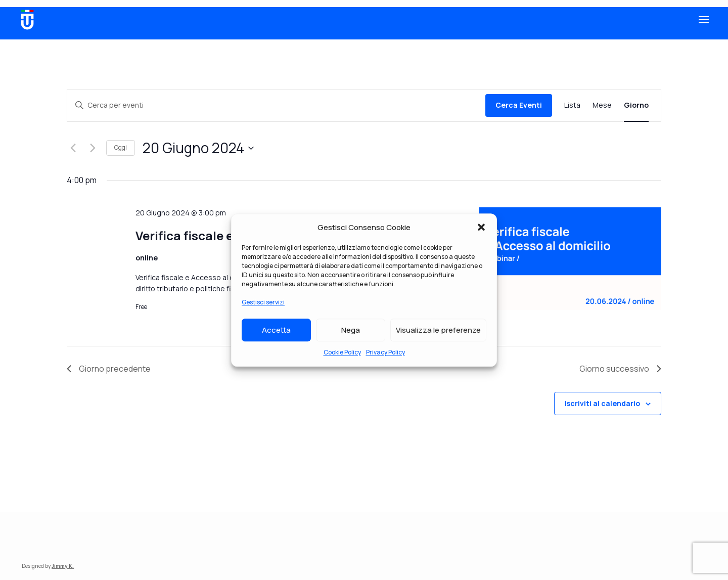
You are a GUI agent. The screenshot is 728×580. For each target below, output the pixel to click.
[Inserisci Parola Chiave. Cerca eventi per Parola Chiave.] (276, 105)
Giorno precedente (109, 369)
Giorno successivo (620, 369)
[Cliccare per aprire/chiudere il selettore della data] (198, 148)
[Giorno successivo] (93, 148)
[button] (481, 228)
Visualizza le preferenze (438, 330)
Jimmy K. (63, 566)
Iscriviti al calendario (602, 403)
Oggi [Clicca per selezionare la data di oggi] (121, 147)
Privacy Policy (385, 352)
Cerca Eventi (519, 105)
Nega (351, 330)
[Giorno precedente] (73, 148)
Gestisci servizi (263, 303)
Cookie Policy (342, 352)
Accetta (276, 330)
